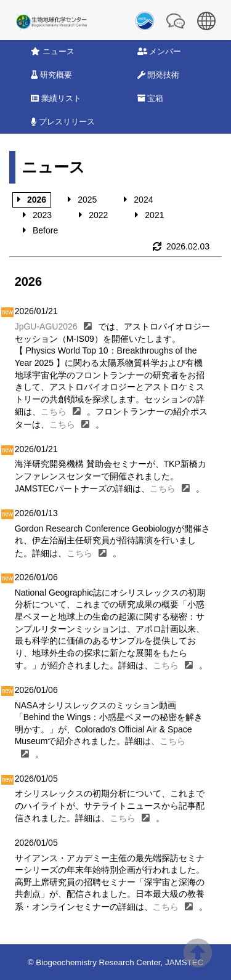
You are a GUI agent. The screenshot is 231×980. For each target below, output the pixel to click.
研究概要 (51, 75)
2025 (87, 200)
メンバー (160, 51)
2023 (42, 215)
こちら (54, 411)
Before (45, 230)
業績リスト (56, 98)
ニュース (53, 51)
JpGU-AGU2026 (46, 326)
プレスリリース (63, 122)
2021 (154, 215)
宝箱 (151, 98)
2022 (98, 215)
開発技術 (159, 75)
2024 (143, 200)
